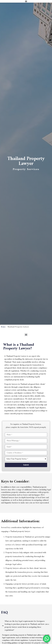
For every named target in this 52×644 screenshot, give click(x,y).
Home (3, 327)
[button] (26, 335)
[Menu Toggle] (26, 1)
